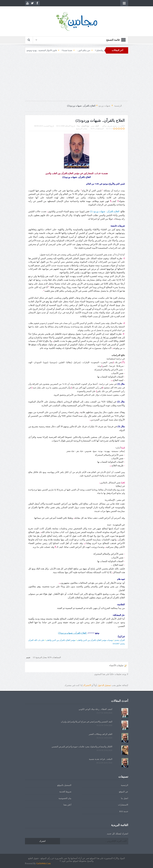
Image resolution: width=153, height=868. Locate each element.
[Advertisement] (77, 79)
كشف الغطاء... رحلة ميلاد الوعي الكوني (95, 709)
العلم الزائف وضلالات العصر (101, 734)
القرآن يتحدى (120, 640)
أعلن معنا (67, 805)
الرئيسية (125, 785)
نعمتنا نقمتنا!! (59, 50)
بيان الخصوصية (65, 798)
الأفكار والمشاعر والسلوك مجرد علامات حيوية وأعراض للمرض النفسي (82, 747)
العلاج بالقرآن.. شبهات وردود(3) (72, 633)
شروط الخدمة (65, 792)
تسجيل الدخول (104, 685)
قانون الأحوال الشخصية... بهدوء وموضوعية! (33, 50)
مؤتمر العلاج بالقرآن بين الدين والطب (61, 640)
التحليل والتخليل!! (95, 50)
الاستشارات (123, 805)
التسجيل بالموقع (64, 785)
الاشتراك (87, 685)
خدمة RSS (124, 811)
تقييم (28, 657)
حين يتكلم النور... (76, 50)
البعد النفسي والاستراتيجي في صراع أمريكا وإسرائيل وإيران (87, 722)
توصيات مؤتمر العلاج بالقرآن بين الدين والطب (95, 640)
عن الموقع (123, 792)
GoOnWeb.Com (44, 863)
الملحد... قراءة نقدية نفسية (101, 759)
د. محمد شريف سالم (110, 126)
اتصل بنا (125, 798)
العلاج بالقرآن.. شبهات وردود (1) (105, 211)
